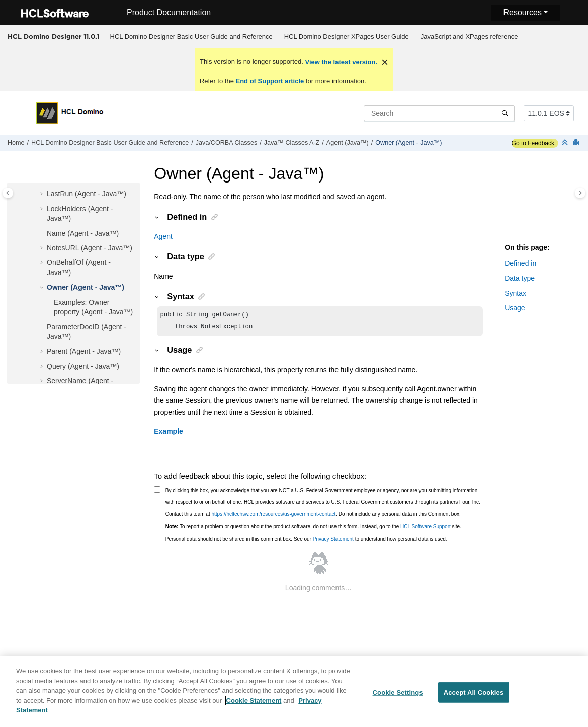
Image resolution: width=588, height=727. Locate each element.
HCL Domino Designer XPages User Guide (347, 36)
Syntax (515, 293)
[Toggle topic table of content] (580, 193)
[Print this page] (577, 143)
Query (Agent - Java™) (83, 366)
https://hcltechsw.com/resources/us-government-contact (273, 516)
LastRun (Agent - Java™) (87, 194)
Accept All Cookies (474, 697)
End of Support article (270, 81)
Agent (163, 236)
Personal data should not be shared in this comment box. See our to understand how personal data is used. (306, 541)
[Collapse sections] (566, 143)
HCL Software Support (426, 529)
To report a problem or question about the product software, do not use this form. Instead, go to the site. (313, 529)
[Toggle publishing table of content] (8, 193)
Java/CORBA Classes (226, 143)
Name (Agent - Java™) (83, 233)
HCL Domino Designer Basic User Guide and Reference (191, 36)
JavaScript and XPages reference (469, 36)
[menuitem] (191, 37)
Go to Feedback (533, 143)
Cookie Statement (254, 705)
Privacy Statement (333, 541)
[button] (43, 194)
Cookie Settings (398, 697)
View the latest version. (340, 62)
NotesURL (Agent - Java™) (90, 248)
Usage (515, 308)
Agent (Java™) (348, 143)
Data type (520, 278)
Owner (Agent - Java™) (408, 143)
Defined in (520, 263)
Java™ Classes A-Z (292, 143)
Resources (522, 12)
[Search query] (439, 113)
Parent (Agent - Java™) (84, 351)
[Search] (505, 113)
